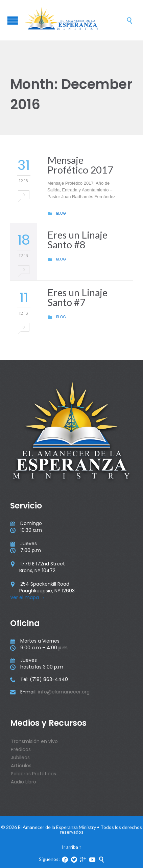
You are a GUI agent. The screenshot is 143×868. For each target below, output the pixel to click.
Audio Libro (23, 782)
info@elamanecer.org (64, 692)
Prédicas (21, 749)
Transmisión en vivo (34, 741)
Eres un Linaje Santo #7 (77, 297)
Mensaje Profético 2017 (80, 165)
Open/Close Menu (13, 20)
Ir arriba (70, 847)
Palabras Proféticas (33, 774)
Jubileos (20, 757)
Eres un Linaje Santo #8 (77, 240)
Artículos (21, 766)
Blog (61, 213)
